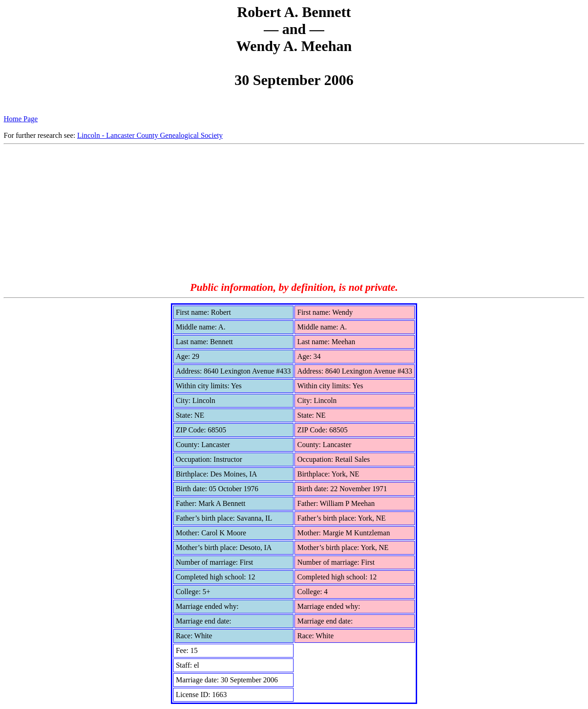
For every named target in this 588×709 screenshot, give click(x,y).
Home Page (21, 119)
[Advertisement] (294, 213)
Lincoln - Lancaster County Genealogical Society (150, 135)
